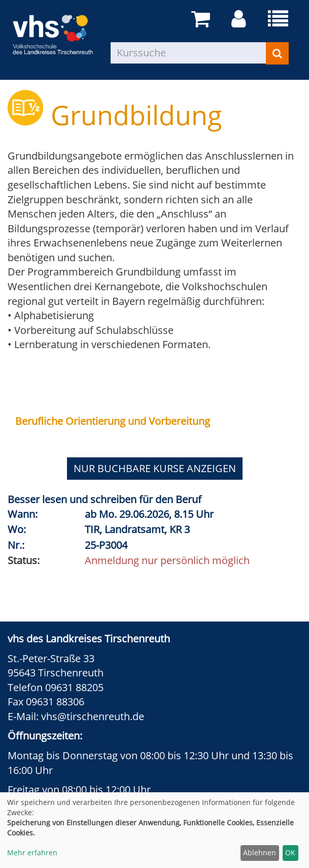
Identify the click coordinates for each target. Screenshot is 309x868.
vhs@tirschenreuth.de (93, 716)
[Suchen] (277, 53)
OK (290, 852)
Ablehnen (260, 852)
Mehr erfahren (32, 852)
